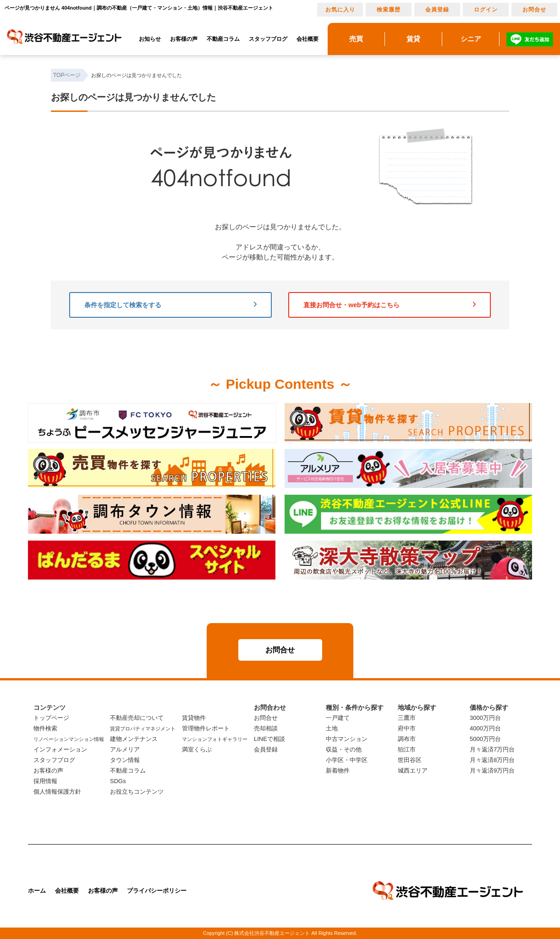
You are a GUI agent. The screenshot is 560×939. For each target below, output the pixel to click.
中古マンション (347, 739)
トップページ (51, 718)
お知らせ (150, 39)
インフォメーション (60, 749)
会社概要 (307, 39)
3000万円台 (485, 718)
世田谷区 (410, 760)
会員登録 (437, 10)
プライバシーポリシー (157, 891)
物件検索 (45, 728)
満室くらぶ (197, 749)
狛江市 (407, 749)
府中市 (407, 728)
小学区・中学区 (347, 760)
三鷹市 (407, 718)
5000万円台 (485, 739)
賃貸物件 (194, 718)
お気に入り (340, 10)
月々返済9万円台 (492, 771)
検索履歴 (389, 10)
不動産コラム (223, 39)
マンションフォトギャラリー (215, 739)
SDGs (118, 781)
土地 (332, 728)
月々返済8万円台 (492, 760)
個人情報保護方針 (57, 792)
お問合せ (534, 10)
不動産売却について (137, 718)
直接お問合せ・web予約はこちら (390, 305)
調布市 (407, 739)
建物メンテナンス (134, 739)
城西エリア (413, 771)
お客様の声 (184, 39)
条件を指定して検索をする (170, 305)
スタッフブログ (268, 39)
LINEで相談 (269, 739)
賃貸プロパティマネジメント (143, 729)
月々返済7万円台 (492, 749)
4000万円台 (485, 728)
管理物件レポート (206, 728)
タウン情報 (125, 760)
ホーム (37, 891)
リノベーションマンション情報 (69, 739)
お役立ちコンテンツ (137, 792)
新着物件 (338, 771)
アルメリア (125, 749)
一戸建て (338, 718)
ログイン (486, 10)
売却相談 (266, 728)
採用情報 (45, 781)
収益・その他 (344, 749)
